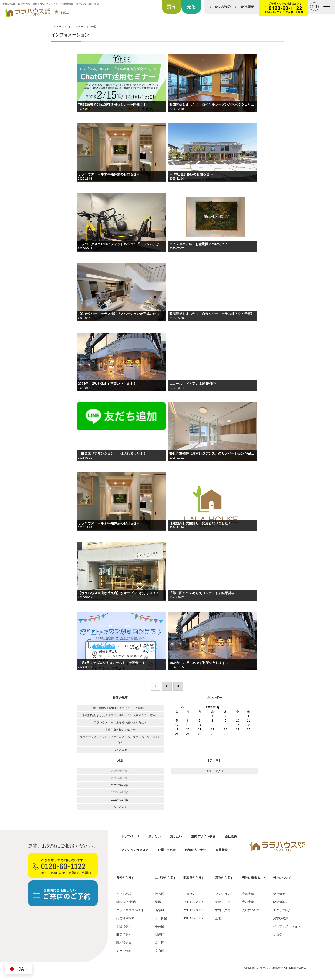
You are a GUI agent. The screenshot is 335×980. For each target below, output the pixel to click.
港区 (158, 902)
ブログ (278, 935)
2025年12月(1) (120, 800)
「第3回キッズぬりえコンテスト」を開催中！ (111, 663)
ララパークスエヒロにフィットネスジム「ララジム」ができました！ (121, 244)
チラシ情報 (124, 951)
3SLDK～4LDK (193, 918)
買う (171, 7)
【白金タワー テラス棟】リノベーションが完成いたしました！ (121, 314)
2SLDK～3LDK (193, 910)
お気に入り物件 (196, 850)
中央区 (160, 926)
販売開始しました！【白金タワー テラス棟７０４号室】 (212, 314)
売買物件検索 (125, 918)
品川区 (160, 943)
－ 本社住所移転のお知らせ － (191, 174)
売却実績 (248, 894)
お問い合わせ (167, 850)
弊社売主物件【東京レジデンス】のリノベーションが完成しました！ (213, 453)
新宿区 (160, 910)
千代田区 (161, 918)
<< (183, 707)
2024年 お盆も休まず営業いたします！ (199, 663)
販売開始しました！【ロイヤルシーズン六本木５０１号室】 (213, 104)
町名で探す (124, 935)
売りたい (176, 836)
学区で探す (124, 926)
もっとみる (120, 750)
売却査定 (248, 902)
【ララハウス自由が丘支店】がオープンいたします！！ (119, 593)
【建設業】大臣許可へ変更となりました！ (200, 523)
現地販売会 (124, 943)
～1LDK (189, 894)
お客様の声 (281, 918)
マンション (223, 894)
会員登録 (221, 850)
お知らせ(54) (215, 771)
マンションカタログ (135, 850)
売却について (251, 910)
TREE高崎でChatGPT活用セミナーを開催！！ (112, 104)
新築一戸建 (223, 902)
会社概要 (247, 7)
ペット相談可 (125, 894)
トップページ (130, 836)
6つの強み (223, 7)
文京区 (160, 951)
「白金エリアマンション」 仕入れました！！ (112, 453)
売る (191, 7)
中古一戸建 (223, 910)
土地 (218, 918)
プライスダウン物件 (130, 910)
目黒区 (160, 935)
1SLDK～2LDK (193, 902)
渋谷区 (160, 894)
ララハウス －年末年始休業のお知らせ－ (109, 174)
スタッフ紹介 (282, 910)
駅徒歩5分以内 (126, 902)
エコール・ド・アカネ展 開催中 (193, 384)
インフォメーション (287, 926)
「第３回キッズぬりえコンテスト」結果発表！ (204, 593)
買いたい (154, 836)
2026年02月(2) (120, 785)
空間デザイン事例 (203, 836)
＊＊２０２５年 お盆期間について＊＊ (199, 244)
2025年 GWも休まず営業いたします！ (107, 384)
